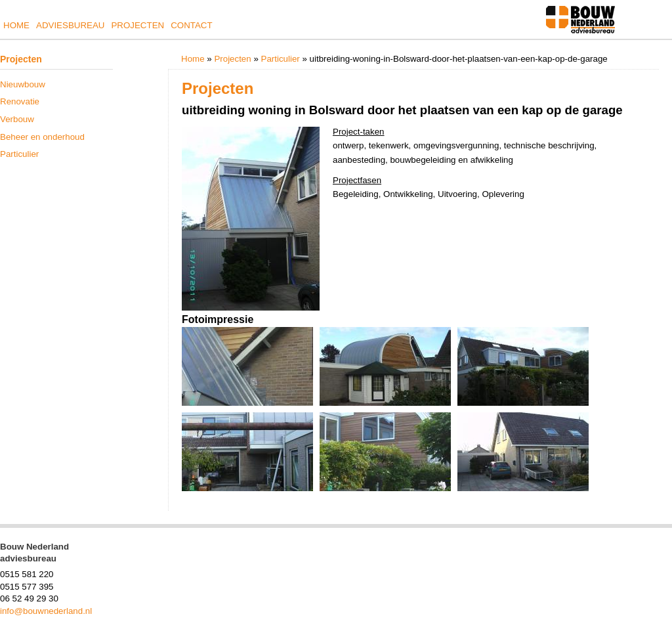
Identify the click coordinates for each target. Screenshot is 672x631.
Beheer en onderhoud (42, 137)
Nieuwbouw (23, 84)
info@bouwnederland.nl (46, 611)
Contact (191, 25)
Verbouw (17, 119)
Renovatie (20, 101)
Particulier (19, 154)
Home (16, 25)
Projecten (137, 25)
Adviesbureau (70, 25)
